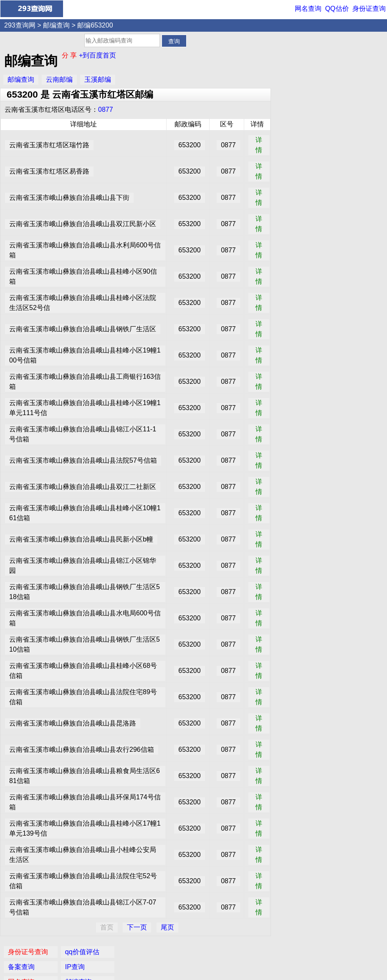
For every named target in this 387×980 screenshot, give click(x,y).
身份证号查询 (299, 47)
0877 (106, 110)
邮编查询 (56, 25)
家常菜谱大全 (356, 107)
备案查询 (292, 62)
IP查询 (346, 62)
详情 (259, 145)
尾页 (167, 927)
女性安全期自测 (359, 92)
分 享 (70, 55)
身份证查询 (369, 9)
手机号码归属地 (302, 122)
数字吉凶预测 (299, 107)
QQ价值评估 (197, 952)
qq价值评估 (353, 47)
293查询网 (20, 25)
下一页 (137, 927)
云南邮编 (59, 79)
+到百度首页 (97, 55)
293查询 (198, 968)
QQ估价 (337, 9)
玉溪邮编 (98, 79)
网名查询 (308, 9)
